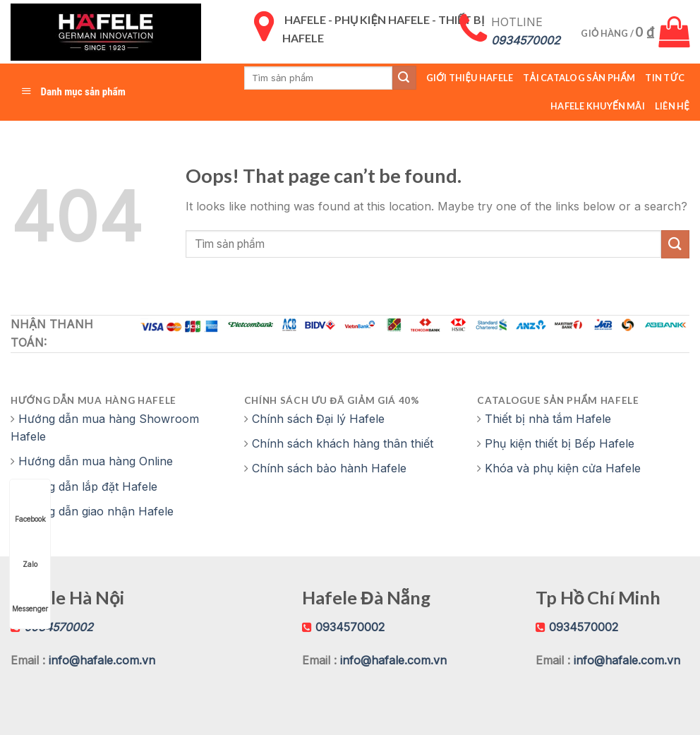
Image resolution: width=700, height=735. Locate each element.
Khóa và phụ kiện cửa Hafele (563, 468)
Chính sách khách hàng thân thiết (343, 443)
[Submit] (675, 244)
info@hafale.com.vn (102, 660)
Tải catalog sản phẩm (579, 78)
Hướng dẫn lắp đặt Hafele (88, 486)
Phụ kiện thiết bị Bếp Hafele (560, 443)
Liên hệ (672, 106)
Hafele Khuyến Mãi (598, 106)
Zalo (30, 551)
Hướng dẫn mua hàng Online (96, 461)
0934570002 (350, 627)
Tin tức (665, 78)
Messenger (30, 596)
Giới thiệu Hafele (470, 78)
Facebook (30, 506)
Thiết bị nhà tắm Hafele (548, 419)
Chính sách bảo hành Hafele (329, 468)
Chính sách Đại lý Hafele (318, 419)
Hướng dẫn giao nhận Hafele (96, 511)
